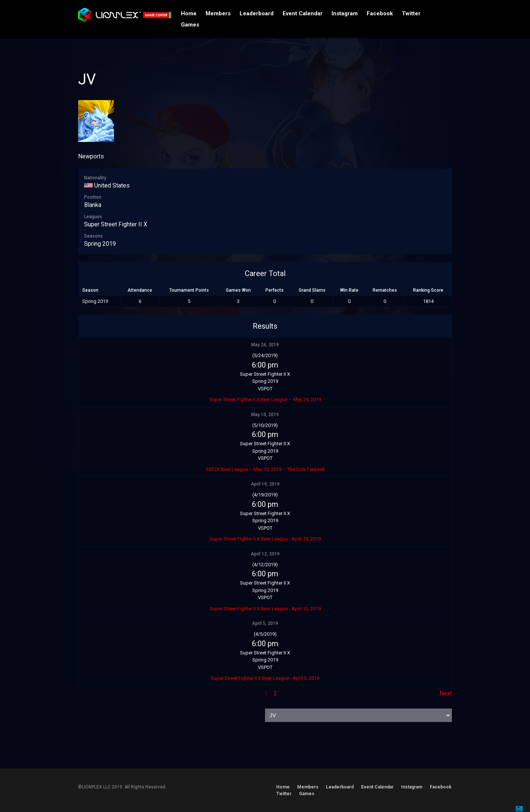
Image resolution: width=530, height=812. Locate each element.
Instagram (345, 13)
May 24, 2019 (265, 345)
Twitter (411, 13)
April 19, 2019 (265, 484)
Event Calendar (303, 13)
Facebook (380, 13)
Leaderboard (257, 13)
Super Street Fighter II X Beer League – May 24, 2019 (265, 399)
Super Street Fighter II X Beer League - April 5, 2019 (265, 678)
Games (190, 25)
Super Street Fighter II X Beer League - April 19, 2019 (265, 539)
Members (218, 13)
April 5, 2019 (265, 623)
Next (446, 693)
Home (189, 13)
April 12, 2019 (265, 554)
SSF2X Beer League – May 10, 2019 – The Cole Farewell (265, 469)
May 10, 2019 (265, 415)
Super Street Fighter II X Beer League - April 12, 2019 (265, 609)
